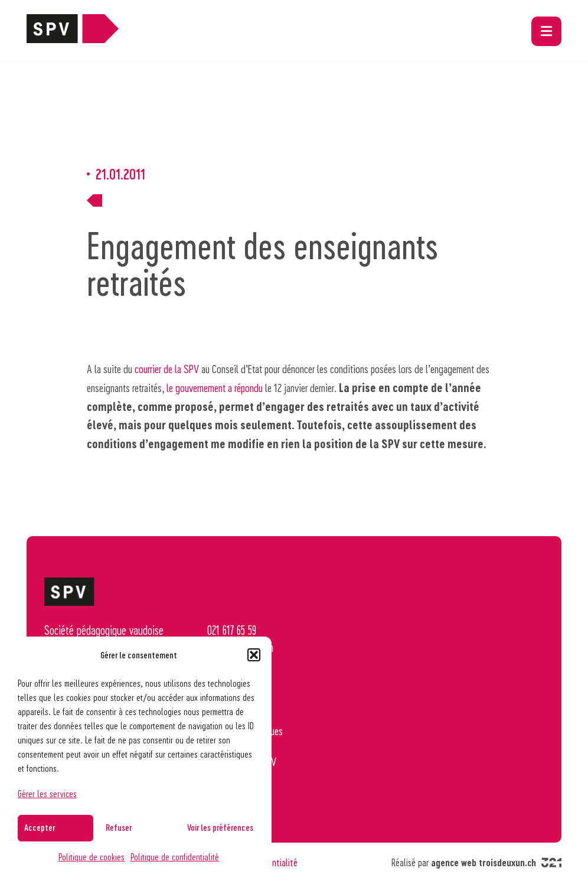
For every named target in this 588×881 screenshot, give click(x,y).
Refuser (119, 827)
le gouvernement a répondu (215, 387)
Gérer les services (47, 793)
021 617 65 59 (232, 630)
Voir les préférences (220, 827)
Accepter (40, 827)
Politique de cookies (92, 856)
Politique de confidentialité (175, 856)
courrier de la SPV (167, 368)
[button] (254, 655)
